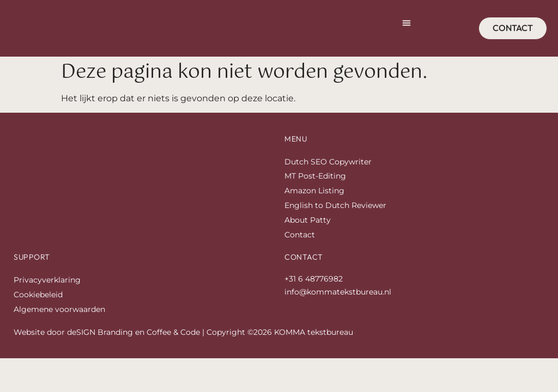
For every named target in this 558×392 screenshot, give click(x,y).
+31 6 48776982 (314, 291)
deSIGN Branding (100, 345)
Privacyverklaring (47, 292)
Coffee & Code (173, 345)
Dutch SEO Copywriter (328, 174)
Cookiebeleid (38, 307)
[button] (407, 29)
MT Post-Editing (315, 189)
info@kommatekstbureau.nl (338, 304)
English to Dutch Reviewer (335, 218)
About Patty (308, 232)
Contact (300, 247)
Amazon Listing (314, 203)
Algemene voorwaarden (59, 322)
